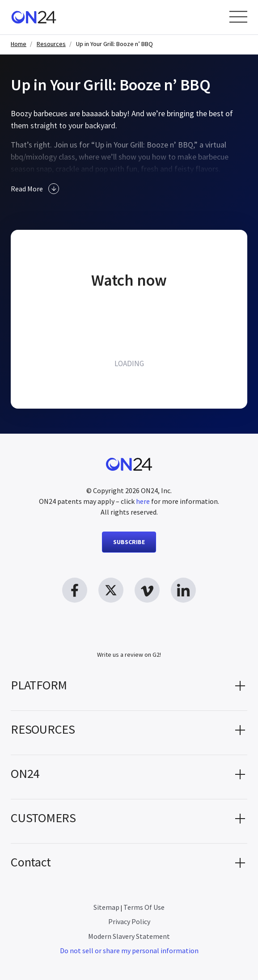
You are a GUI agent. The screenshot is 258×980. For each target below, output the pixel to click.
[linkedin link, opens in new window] (183, 590)
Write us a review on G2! (129, 655)
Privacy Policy (129, 921)
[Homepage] (34, 17)
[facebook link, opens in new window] (75, 590)
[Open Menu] (238, 17)
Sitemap (106, 907)
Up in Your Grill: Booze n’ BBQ (114, 44)
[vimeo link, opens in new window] (147, 590)
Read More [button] (35, 189)
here (143, 501)
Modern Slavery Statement (129, 936)
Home (19, 44)
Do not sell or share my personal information (129, 950)
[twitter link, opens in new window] (111, 590)
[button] (129, 689)
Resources (51, 44)
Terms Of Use (144, 907)
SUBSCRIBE (129, 542)
